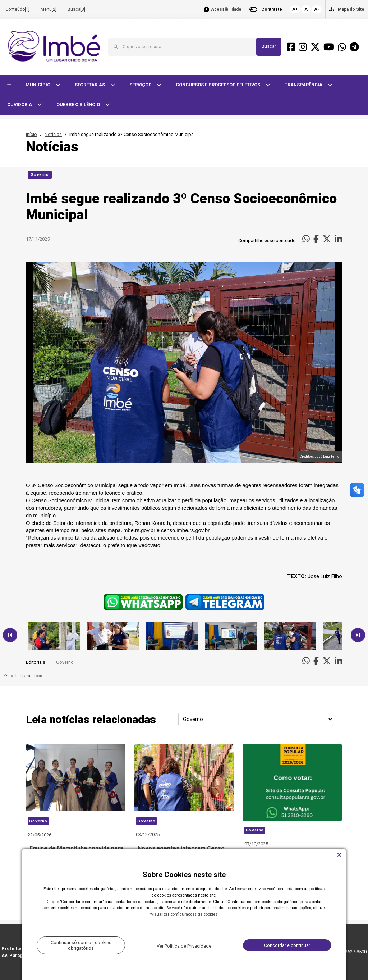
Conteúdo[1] (17, 9)
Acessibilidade (226, 10)
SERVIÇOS (141, 85)
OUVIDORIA (20, 105)
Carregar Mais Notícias (184, 892)
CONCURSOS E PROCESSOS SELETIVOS (218, 85)
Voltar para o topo (23, 676)
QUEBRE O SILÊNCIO (79, 105)
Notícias (53, 134)
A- (317, 9)
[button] (9, 85)
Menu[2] (49, 9)
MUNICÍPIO (38, 85)
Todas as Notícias (320, 892)
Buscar (269, 46)
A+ (295, 9)
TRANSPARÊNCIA (304, 85)
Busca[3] (76, 9)
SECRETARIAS (90, 85)
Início (31, 134)
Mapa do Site (351, 9)
